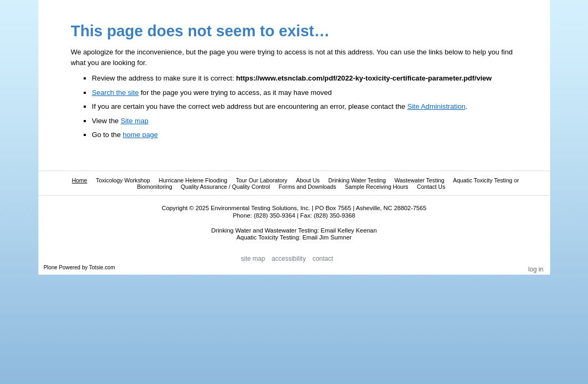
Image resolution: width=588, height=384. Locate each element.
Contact (323, 259)
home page (140, 135)
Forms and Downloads (308, 187)
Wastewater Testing (420, 180)
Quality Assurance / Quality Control (225, 187)
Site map (134, 121)
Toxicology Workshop (123, 180)
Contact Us (431, 187)
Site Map (253, 259)
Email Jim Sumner (327, 237)
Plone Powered (62, 267)
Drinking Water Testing (357, 180)
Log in (536, 269)
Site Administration (436, 106)
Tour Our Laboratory (261, 180)
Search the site (115, 93)
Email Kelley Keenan (349, 230)
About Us (308, 180)
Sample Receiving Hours (377, 187)
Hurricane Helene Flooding (193, 180)
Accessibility (289, 259)
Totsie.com (102, 267)
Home (80, 180)
